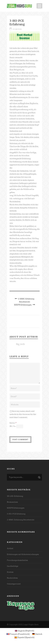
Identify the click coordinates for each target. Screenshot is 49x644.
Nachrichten (12, 578)
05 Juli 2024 (17, 29)
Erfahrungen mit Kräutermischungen (23, 554)
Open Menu (39, 6)
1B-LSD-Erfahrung (15, 496)
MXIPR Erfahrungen (16, 508)
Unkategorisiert (14, 584)
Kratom (10, 572)
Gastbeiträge (13, 566)
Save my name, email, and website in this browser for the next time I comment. (23, 414)
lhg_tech (20, 344)
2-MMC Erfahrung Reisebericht (21, 520)
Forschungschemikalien (17, 560)
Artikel (10, 548)
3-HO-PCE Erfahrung (16, 514)
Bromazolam (12, 502)
